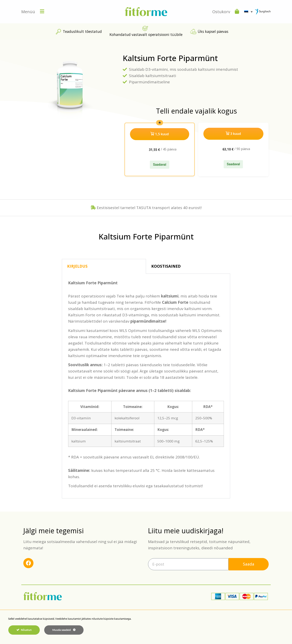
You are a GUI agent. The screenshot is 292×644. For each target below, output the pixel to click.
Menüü (28, 12)
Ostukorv (221, 12)
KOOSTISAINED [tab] (166, 265)
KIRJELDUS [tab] (77, 265)
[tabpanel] (146, 385)
